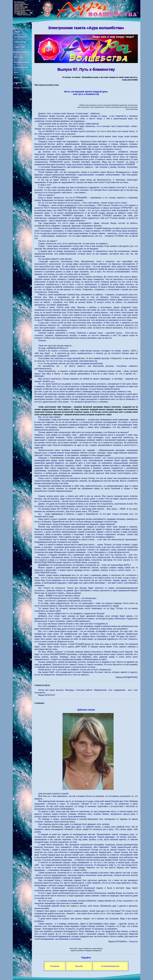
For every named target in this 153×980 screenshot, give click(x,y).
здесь (53, 382)
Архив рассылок (20, 37)
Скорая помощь (20, 42)
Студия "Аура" (20, 47)
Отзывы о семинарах (22, 88)
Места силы (19, 57)
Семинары (18, 83)
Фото (16, 72)
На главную (55, 966)
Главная (17, 32)
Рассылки (79, 966)
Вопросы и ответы (21, 52)
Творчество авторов (22, 62)
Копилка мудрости (21, 67)
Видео (16, 78)
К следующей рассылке (110, 966)
